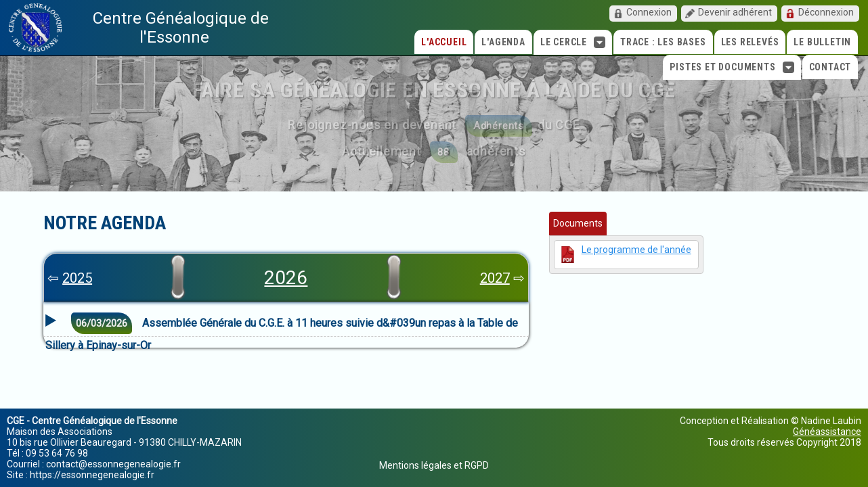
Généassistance (827, 432)
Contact (830, 67)
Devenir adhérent (735, 12)
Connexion (649, 12)
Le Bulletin (822, 42)
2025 (77, 278)
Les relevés (750, 42)
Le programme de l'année (636, 250)
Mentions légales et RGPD (434, 465)
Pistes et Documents (732, 67)
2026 (286, 278)
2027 (495, 278)
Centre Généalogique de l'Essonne (181, 28)
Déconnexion (826, 12)
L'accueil (444, 42)
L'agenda (503, 42)
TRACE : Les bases (663, 42)
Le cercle (573, 42)
